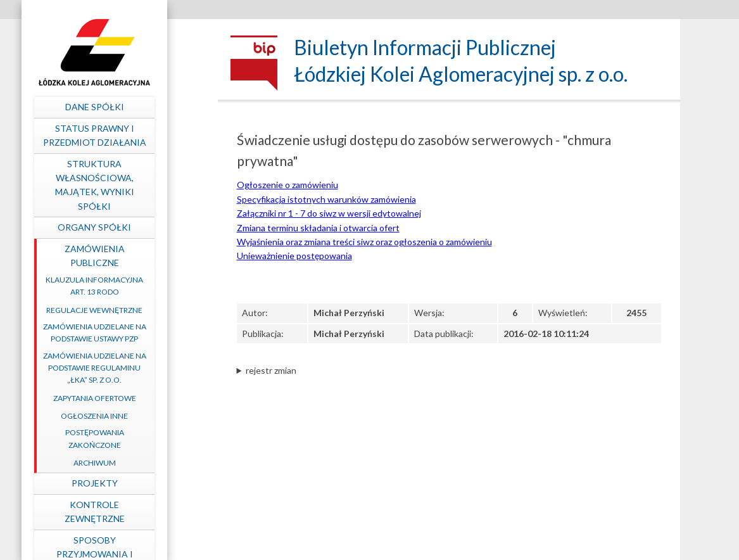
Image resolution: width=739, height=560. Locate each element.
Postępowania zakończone (138, 438)
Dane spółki (138, 107)
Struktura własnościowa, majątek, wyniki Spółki (138, 185)
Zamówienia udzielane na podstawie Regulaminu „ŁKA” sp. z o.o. (138, 368)
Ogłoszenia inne (139, 416)
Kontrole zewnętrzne (138, 512)
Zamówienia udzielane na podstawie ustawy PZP (138, 333)
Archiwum (138, 463)
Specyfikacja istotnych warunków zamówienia (326, 199)
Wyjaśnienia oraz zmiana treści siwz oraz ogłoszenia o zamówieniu (364, 242)
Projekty (138, 483)
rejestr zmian (271, 370)
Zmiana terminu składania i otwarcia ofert (318, 228)
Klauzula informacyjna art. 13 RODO (139, 286)
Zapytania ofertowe (138, 398)
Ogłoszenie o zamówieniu (287, 185)
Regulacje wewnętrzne (139, 310)
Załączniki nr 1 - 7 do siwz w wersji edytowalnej (329, 213)
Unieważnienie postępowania (294, 256)
